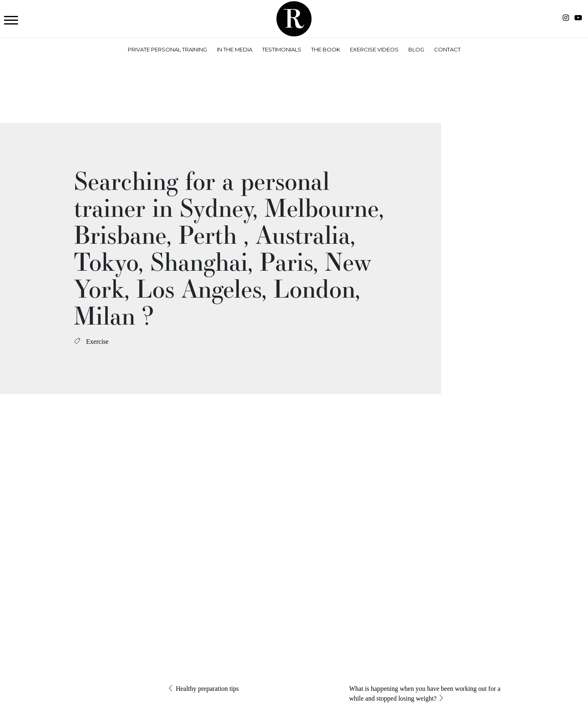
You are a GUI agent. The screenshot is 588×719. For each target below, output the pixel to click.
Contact (447, 49)
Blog (416, 49)
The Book (326, 49)
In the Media (235, 49)
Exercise (97, 342)
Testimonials (282, 49)
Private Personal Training (167, 49)
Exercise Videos (374, 49)
